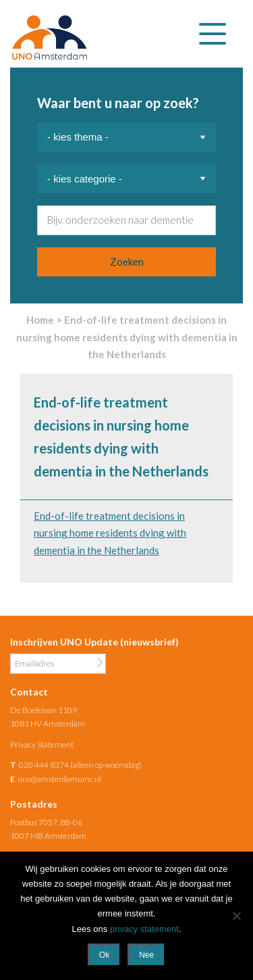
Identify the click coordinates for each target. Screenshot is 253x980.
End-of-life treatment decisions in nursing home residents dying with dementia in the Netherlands (110, 533)
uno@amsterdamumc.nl (59, 779)
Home (40, 320)
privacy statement (144, 929)
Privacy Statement (42, 744)
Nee (146, 955)
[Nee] (236, 916)
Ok (104, 955)
